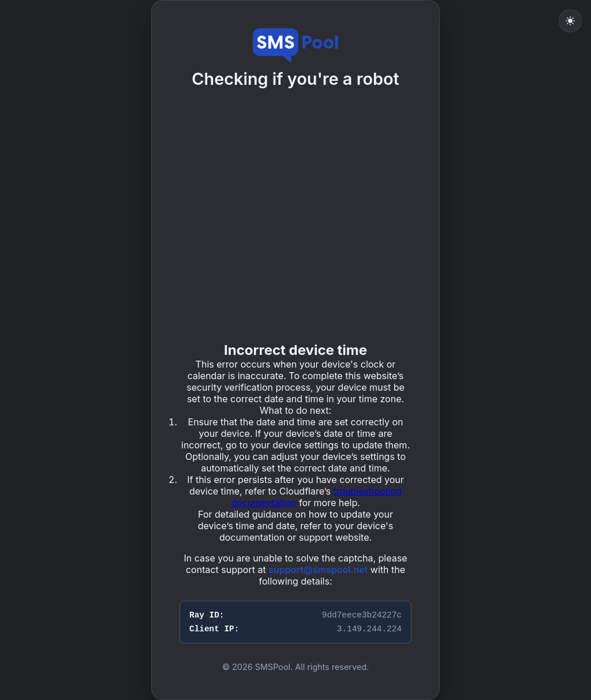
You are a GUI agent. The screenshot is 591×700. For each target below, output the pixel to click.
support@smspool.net (318, 570)
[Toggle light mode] (570, 21)
